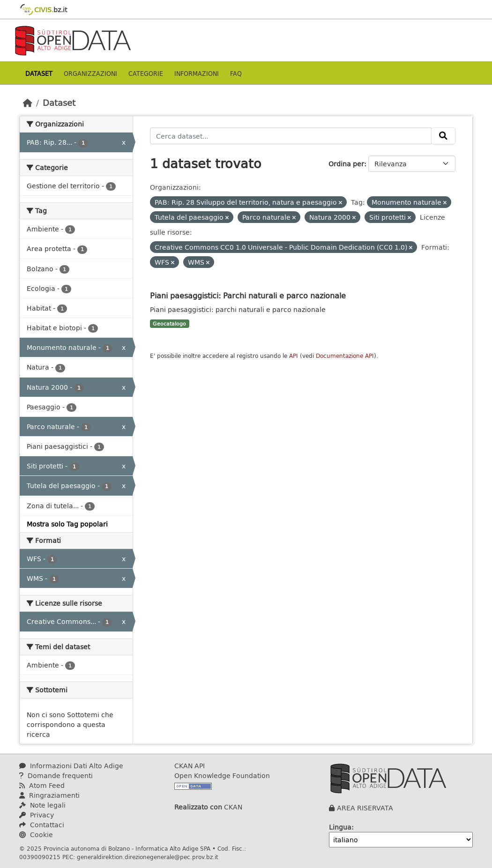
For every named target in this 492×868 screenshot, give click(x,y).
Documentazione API (345, 356)
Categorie (146, 73)
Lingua (340, 827)
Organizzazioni (90, 73)
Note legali (42, 805)
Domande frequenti (56, 775)
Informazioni (197, 73)
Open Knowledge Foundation (222, 775)
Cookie (36, 835)
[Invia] (443, 136)
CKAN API (190, 766)
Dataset (39, 73)
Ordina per (346, 164)
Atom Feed (42, 785)
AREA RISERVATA (365, 808)
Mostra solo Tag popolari (67, 524)
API (294, 356)
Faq (236, 73)
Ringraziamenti (49, 795)
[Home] (28, 103)
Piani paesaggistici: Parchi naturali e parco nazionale (248, 295)
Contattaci (42, 825)
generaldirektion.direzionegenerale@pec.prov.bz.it (148, 857)
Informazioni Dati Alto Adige (71, 766)
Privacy (37, 815)
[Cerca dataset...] (291, 136)
